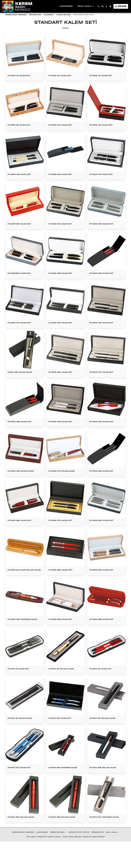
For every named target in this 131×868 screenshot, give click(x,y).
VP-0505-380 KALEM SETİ (22, 432)
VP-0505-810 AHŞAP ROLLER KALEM (24, 583)
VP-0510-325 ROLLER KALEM (106, 787)
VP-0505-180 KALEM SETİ (22, 232)
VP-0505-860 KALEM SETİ (63, 581)
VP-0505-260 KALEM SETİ (104, 232)
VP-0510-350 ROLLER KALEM (24, 840)
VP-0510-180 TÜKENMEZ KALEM (62, 789)
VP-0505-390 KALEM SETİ (63, 432)
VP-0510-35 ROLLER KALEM (64, 687)
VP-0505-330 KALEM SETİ (104, 331)
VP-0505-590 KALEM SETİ (104, 482)
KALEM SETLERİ (63, 15)
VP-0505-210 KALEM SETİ (63, 232)
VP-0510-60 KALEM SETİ (103, 687)
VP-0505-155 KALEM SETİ (63, 182)
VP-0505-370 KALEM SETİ (104, 381)
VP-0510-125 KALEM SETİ (63, 737)
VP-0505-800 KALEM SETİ (104, 532)
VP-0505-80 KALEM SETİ (22, 132)
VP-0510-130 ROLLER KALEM (106, 737)
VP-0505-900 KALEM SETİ (104, 581)
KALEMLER (49, 15)
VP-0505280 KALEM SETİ (22, 282)
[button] (99, 6)
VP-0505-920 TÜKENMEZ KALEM (21, 636)
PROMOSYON (35, 15)
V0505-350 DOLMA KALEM (23, 381)
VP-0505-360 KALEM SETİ (63, 381)
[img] (65, 159)
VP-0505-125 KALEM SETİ (22, 182)
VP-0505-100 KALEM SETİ (63, 132)
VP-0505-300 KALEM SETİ (104, 282)
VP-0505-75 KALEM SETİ (103, 81)
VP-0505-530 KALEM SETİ (104, 432)
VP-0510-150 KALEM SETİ (22, 787)
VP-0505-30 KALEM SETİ (21, 81)
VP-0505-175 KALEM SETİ (104, 182)
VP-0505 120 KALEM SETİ (104, 132)
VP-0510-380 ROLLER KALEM (65, 840)
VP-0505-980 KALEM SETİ (104, 634)
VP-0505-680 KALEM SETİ (22, 532)
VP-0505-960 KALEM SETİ (63, 634)
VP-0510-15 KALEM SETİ (21, 687)
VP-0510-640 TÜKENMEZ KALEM (103, 842)
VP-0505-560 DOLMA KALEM (24, 482)
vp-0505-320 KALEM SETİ (63, 331)
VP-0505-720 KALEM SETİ (63, 532)
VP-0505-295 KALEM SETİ (63, 282)
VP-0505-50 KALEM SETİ (62, 81)
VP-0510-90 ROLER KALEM (23, 737)
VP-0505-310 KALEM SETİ (22, 331)
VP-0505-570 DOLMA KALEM (65, 482)
